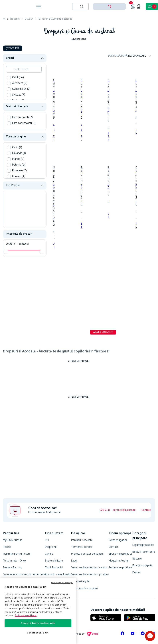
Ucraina (19, 177)
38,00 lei (23, 244)
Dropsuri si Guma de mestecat (55, 19)
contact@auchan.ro (124, 510)
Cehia (17, 147)
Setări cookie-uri (38, 633)
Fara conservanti (24, 123)
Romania (19, 171)
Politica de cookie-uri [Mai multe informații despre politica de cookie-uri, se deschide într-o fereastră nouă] (26, 616)
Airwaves (20, 83)
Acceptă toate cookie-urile (38, 623)
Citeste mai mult (79, 361)
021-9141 (105, 510)
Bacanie (15, 19)
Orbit (18, 78)
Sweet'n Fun (21, 89)
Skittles (19, 95)
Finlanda (19, 153)
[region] (38, 611)
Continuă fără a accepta (62, 583)
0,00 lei (11, 244)
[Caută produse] (82, 7)
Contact (146, 510)
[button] (26, 58)
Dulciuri (29, 19)
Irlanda (18, 159)
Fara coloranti (22, 117)
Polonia (19, 165)
